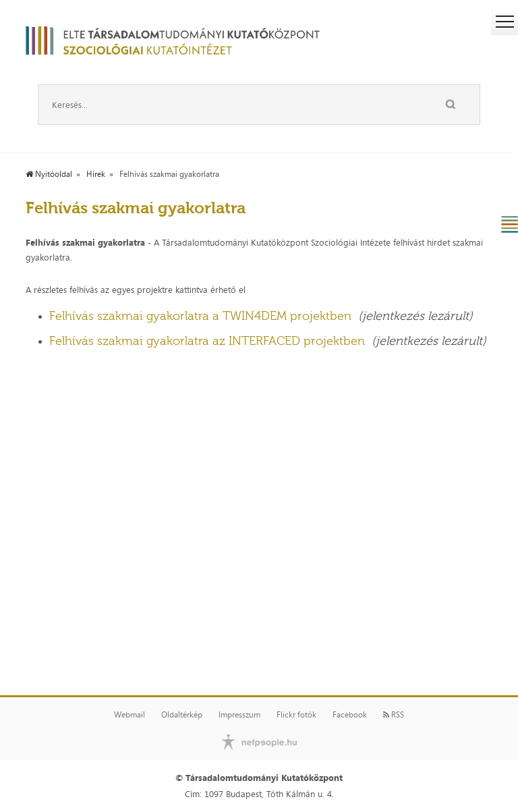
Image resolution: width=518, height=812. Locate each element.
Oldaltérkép (182, 715)
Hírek (96, 174)
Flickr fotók (296, 715)
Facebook (350, 715)
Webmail (129, 715)
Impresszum (239, 715)
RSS (394, 715)
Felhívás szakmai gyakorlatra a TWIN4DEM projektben (200, 316)
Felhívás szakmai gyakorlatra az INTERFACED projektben (207, 341)
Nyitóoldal (49, 174)
